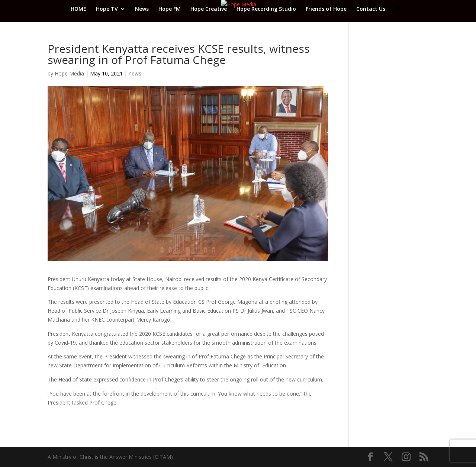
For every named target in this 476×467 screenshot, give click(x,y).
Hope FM (170, 9)
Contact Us (371, 9)
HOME (78, 9)
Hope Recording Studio (266, 9)
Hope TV (107, 9)
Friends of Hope (326, 9)
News (142, 9)
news (135, 73)
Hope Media (69, 73)
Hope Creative (209, 9)
